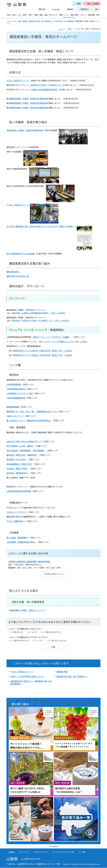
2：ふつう (33, 632)
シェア (61, 29)
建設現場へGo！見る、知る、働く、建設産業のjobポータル (32, 412)
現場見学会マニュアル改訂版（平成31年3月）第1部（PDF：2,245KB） (43, 351)
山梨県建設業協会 (14, 384)
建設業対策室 (62, 672)
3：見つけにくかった (58, 641)
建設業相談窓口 (13, 272)
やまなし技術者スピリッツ (18, 81)
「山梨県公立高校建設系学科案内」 (44, 90)
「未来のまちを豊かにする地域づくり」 (46, 85)
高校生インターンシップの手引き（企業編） (52, 337)
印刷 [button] (69, 29)
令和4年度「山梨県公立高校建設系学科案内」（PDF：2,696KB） (39, 313)
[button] (92, 4)
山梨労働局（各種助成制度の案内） (22, 542)
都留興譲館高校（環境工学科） (20, 464)
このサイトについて (41, 852)
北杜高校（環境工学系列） (18, 469)
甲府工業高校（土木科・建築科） (21, 446)
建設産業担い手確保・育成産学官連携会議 (29, 99)
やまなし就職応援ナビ (16, 521)
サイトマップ (24, 852)
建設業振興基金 (13, 407)
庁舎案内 (11, 852)
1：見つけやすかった (20, 641)
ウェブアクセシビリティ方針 (63, 852)
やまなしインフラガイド (17, 512)
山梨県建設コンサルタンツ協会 (20, 393)
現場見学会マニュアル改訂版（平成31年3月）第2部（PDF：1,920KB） (43, 355)
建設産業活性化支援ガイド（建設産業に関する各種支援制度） (31, 683)
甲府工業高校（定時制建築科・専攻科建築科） (26, 451)
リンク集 (82, 852)
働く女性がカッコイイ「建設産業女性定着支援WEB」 (29, 421)
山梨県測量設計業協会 (16, 389)
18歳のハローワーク (15, 416)
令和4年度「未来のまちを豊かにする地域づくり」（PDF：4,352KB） (41, 321)
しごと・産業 (17, 21)
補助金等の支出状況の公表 (18, 276)
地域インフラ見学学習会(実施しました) (27, 676)
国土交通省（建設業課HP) (17, 538)
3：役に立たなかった (52, 632)
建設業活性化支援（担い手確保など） (41, 21)
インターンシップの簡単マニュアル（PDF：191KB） (66, 342)
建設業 (25, 21)
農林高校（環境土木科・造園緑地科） (22, 455)
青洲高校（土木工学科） (17, 460)
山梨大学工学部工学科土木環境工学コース (24, 442)
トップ (9, 21)
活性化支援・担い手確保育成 (64, 21)
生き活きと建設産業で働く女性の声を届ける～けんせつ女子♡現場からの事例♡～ (41, 226)
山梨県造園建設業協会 (16, 398)
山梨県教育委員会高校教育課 (19, 491)
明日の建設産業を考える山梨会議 (21, 254)
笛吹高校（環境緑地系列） (18, 473)
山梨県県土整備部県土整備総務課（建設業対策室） (30, 562)
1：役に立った (17, 632)
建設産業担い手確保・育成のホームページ (28, 610)
